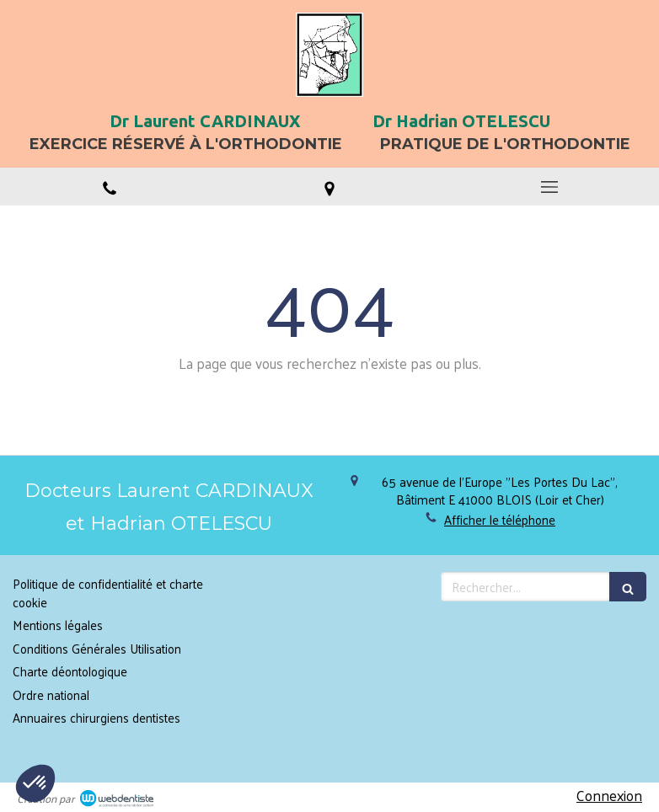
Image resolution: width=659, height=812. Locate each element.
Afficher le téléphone (500, 519)
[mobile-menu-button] (549, 187)
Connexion (609, 795)
